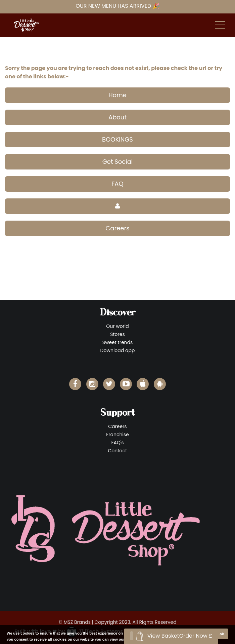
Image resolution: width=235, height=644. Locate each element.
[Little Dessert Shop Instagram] (92, 384)
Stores (117, 334)
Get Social (118, 162)
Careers (117, 228)
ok (222, 634)
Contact (118, 451)
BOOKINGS (117, 139)
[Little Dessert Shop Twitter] (109, 384)
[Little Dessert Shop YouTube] (126, 384)
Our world (117, 326)
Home (117, 95)
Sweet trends (118, 342)
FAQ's (117, 443)
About (117, 117)
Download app (118, 350)
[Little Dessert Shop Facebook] (75, 384)
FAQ (117, 184)
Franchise (117, 434)
